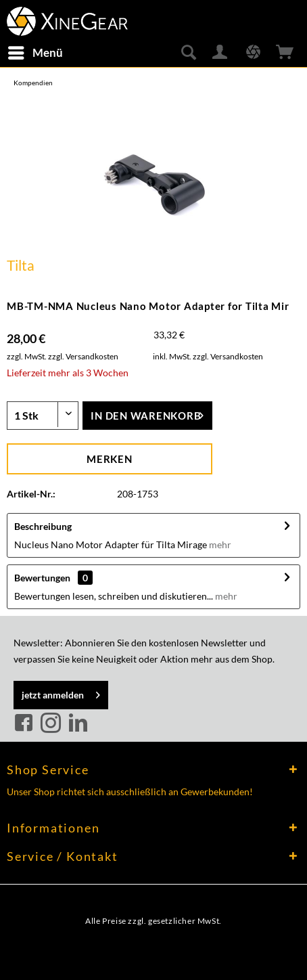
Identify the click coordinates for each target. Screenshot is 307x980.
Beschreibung (43, 526)
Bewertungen (42, 578)
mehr (220, 544)
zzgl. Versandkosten (83, 356)
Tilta (21, 265)
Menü (36, 51)
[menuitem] (35, 53)
